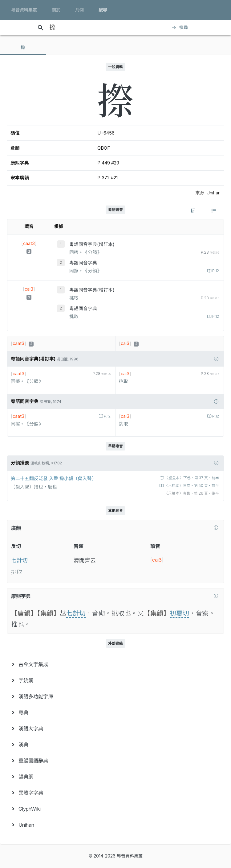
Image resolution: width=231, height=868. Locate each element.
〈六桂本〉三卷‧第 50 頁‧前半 (191, 486)
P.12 (215, 271)
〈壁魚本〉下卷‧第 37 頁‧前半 (191, 478)
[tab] (23, 48)
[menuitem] (115, 664)
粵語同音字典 (83, 263)
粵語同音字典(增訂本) (92, 244)
